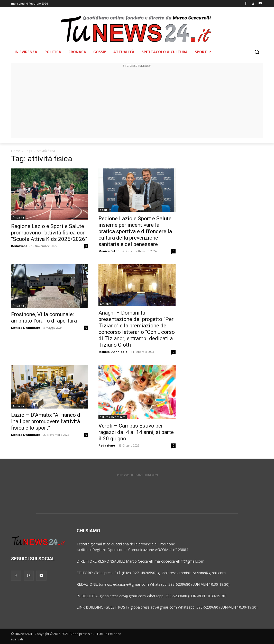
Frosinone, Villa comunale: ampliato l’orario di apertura (44, 318)
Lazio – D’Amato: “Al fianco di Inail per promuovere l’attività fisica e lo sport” (46, 421)
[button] (257, 52)
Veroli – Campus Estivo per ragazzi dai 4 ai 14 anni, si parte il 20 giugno (136, 432)
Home (16, 151)
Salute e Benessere (113, 417)
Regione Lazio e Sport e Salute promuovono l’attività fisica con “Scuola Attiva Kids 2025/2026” (49, 233)
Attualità (18, 217)
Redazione (19, 246)
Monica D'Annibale (113, 251)
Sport (104, 210)
